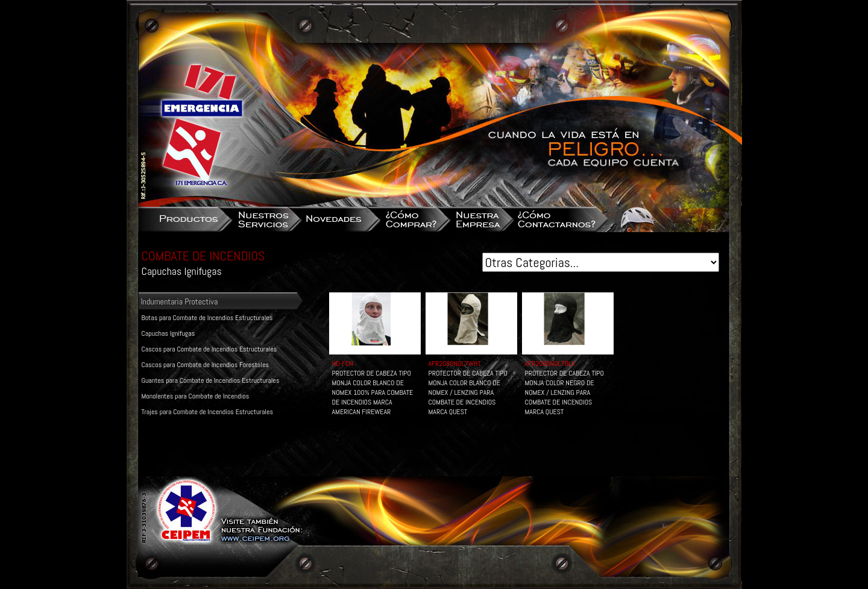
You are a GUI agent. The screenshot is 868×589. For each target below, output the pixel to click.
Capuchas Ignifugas (168, 333)
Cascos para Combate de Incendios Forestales (205, 365)
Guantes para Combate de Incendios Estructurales (211, 380)
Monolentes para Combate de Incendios (196, 396)
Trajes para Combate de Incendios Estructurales (207, 412)
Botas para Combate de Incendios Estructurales (207, 318)
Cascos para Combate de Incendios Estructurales (209, 349)
